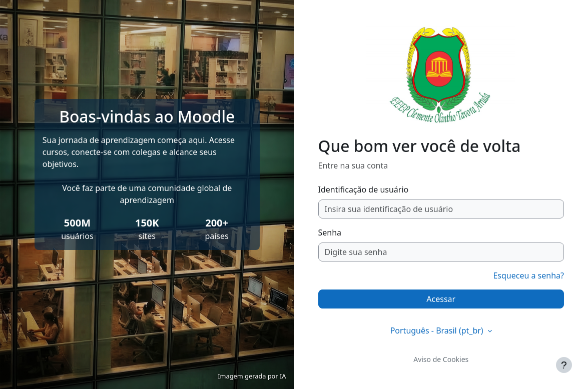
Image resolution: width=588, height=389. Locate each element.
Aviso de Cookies (441, 359)
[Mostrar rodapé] (564, 365)
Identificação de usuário (364, 189)
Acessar (441, 299)
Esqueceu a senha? (528, 275)
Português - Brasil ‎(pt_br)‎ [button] (438, 330)
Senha (330, 232)
